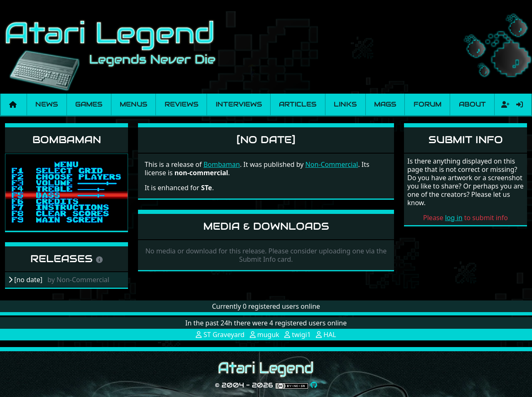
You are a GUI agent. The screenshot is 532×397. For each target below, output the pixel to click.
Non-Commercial (332, 164)
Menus (133, 104)
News (47, 104)
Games (89, 104)
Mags (385, 104)
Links (345, 104)
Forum (427, 104)
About (472, 104)
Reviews (181, 104)
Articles (298, 104)
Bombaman (67, 140)
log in (454, 218)
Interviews (239, 104)
